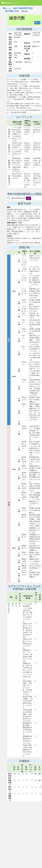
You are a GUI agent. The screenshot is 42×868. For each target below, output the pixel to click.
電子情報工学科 (12, 11)
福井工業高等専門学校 (23, 8)
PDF (37, 23)
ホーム (7, 8)
